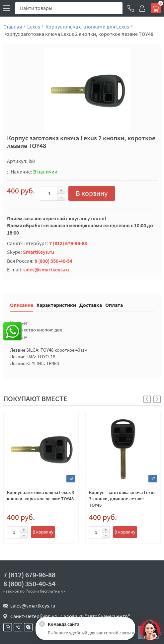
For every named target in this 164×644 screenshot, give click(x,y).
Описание (22, 305)
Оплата (114, 305)
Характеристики (56, 305)
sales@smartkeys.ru (46, 269)
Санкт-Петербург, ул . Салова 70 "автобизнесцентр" (70, 616)
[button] (157, 399)
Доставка (91, 305)
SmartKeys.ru (39, 252)
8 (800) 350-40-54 (53, 261)
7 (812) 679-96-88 (68, 243)
